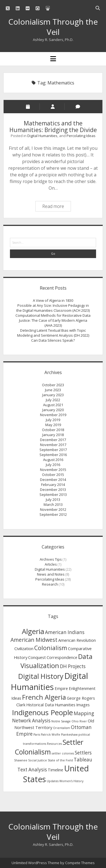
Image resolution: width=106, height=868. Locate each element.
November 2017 (53, 445)
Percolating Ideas (81, 136)
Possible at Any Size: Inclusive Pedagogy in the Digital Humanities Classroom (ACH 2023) (53, 308)
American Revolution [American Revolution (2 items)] (77, 640)
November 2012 (53, 509)
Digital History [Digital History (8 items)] (41, 676)
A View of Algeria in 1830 (53, 300)
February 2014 (53, 485)
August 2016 (53, 460)
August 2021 (53, 405)
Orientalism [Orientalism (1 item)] (62, 728)
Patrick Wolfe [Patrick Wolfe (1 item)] (51, 735)
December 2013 (53, 490)
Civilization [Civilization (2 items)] (24, 648)
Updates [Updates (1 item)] (53, 781)
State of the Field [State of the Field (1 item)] (60, 760)
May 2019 (53, 425)
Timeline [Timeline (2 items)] (55, 770)
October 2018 (53, 430)
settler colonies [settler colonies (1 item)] (63, 753)
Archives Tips (51, 559)
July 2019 (53, 420)
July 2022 (53, 400)
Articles (51, 564)
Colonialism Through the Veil (53, 27)
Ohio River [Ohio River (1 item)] (79, 721)
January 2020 (53, 410)
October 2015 (53, 475)
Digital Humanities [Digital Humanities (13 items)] (49, 682)
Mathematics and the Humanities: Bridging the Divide (53, 127)
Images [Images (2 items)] (83, 705)
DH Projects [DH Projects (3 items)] (73, 666)
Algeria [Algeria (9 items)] (33, 631)
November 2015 (53, 470)
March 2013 (53, 504)
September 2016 (53, 455)
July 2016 (53, 465)
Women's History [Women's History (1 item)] (71, 781)
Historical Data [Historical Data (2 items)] (40, 705)
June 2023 (53, 390)
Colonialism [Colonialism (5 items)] (51, 648)
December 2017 (53, 440)
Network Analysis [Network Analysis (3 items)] (31, 721)
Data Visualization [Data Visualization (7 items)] (56, 661)
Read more (56, 207)
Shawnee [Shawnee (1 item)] (21, 760)
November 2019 (53, 415)
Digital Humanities (42, 136)
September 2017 (53, 450)
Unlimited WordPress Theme (35, 863)
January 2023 (53, 395)
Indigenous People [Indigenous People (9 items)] (42, 712)
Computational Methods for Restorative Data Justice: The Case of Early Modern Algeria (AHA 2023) (53, 320)
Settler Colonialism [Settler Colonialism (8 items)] (49, 747)
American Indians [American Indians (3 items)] (65, 632)
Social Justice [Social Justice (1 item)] (38, 760)
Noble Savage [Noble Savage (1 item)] (61, 721)
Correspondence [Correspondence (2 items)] (62, 657)
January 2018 (53, 435)
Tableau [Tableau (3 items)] (83, 760)
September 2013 (53, 494)
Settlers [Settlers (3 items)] (83, 753)
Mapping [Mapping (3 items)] (84, 713)
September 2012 (53, 514)
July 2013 (53, 499)
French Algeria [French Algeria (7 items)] (44, 697)
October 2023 (53, 385)
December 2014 (53, 480)
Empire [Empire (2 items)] (61, 688)
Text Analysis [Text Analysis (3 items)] (32, 770)
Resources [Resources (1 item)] (54, 744)
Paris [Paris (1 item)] (37, 735)
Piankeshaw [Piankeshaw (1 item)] (69, 735)
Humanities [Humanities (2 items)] (65, 705)
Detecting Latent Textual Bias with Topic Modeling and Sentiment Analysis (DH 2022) (53, 333)
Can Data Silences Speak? (53, 340)
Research (50, 584)
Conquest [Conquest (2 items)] (37, 657)
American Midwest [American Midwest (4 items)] (34, 640)
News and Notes (51, 574)
